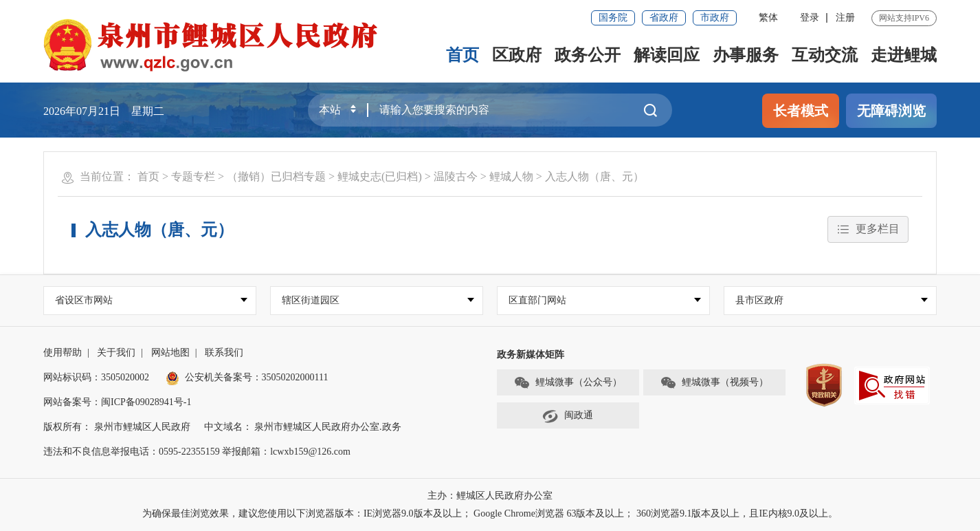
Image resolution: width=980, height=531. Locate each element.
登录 (810, 18)
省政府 (664, 18)
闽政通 (568, 416)
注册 (845, 18)
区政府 (517, 55)
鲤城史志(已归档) (380, 176)
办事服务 (746, 55)
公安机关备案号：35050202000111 (247, 377)
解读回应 (667, 55)
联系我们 (224, 353)
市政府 (715, 18)
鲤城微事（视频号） (714, 383)
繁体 (768, 18)
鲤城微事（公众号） (568, 383)
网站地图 (170, 353)
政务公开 (588, 55)
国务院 (613, 18)
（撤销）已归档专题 (276, 176)
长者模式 (801, 111)
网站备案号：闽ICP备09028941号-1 (117, 402)
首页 (463, 55)
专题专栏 (193, 176)
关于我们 (116, 353)
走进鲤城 (904, 55)
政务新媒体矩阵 (531, 355)
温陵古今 (456, 176)
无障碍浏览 (891, 111)
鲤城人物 (511, 176)
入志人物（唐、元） (594, 176)
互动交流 (825, 55)
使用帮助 (63, 353)
